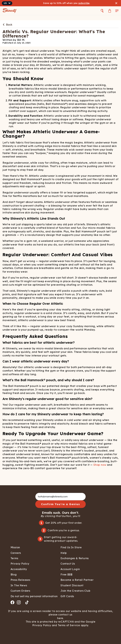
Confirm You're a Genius (61, 504)
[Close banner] (116, 3)
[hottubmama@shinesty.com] (60, 497)
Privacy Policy (42, 625)
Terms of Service (69, 625)
